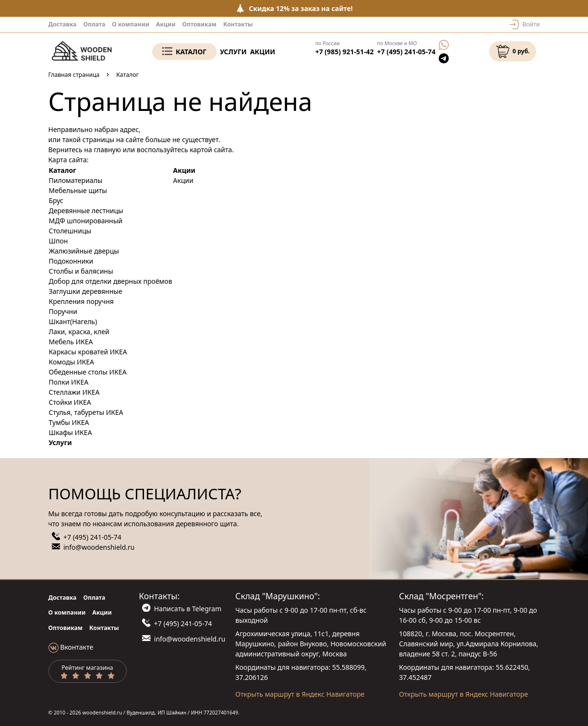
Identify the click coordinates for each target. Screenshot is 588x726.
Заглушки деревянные (86, 291)
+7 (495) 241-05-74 (407, 52)
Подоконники (71, 261)
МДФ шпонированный (86, 221)
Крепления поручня (81, 301)
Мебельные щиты (78, 190)
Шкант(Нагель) (73, 321)
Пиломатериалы (76, 180)
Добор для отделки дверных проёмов (111, 281)
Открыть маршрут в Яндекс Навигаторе (300, 694)
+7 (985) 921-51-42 (345, 52)
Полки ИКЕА (69, 382)
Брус (56, 200)
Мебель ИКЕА (71, 342)
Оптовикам (199, 24)
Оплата (94, 24)
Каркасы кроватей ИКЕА (88, 352)
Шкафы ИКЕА (71, 432)
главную (107, 150)
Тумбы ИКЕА (69, 422)
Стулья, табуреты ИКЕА (86, 412)
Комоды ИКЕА (72, 362)
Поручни (63, 311)
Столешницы (70, 231)
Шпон (59, 241)
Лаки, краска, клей (79, 332)
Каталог (191, 52)
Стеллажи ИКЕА (74, 392)
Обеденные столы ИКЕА (88, 372)
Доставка (63, 24)
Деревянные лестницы (86, 211)
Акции (166, 24)
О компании (131, 24)
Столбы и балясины (81, 271)
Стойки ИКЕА (70, 402)
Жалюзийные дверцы (84, 251)
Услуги (233, 52)
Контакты (238, 24)
